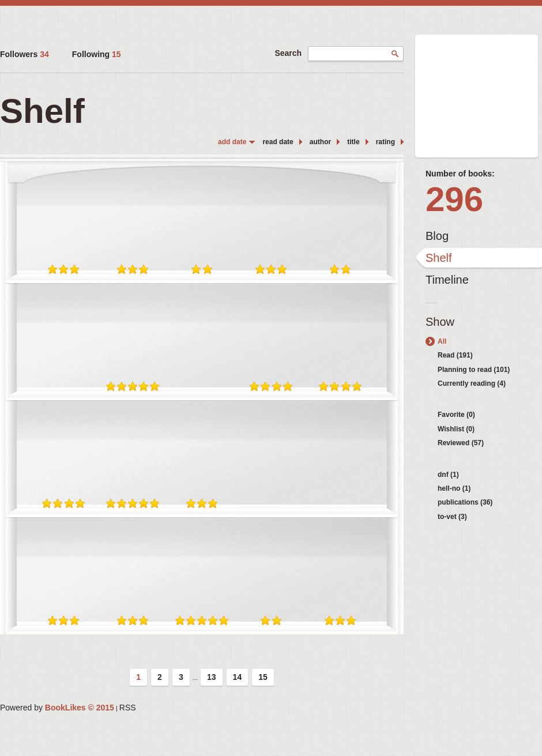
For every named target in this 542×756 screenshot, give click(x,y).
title (353, 142)
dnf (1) (448, 475)
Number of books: (460, 174)
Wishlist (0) (456, 429)
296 (454, 199)
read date (278, 142)
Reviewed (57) (461, 443)
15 (263, 677)
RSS (128, 708)
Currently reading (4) (472, 383)
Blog (437, 236)
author (320, 142)
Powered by (57, 708)
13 (212, 677)
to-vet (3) (452, 517)
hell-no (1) (454, 488)
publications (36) (465, 502)
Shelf (439, 258)
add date (232, 142)
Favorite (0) (456, 415)
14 (238, 677)
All (442, 341)
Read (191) (455, 355)
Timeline (447, 280)
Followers (25, 54)
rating (385, 142)
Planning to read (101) (474, 370)
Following (97, 54)
